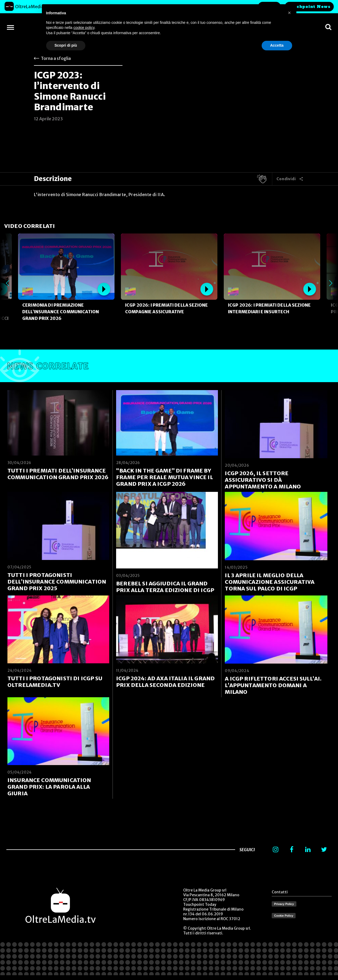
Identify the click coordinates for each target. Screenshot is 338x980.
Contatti (280, 892)
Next (331, 283)
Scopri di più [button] (66, 45)
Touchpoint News (309, 7)
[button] (289, 13)
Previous (7, 283)
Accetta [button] (277, 45)
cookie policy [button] (84, 28)
